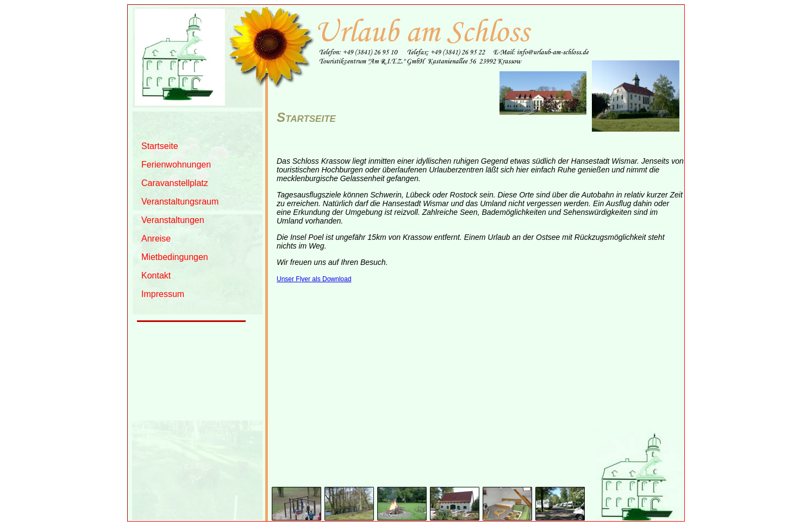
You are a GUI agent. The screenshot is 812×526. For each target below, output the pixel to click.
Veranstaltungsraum (180, 202)
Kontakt (156, 276)
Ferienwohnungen (176, 165)
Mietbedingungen (175, 257)
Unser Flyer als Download (314, 279)
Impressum (163, 294)
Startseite (160, 146)
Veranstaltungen (173, 220)
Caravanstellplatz (175, 183)
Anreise (156, 239)
